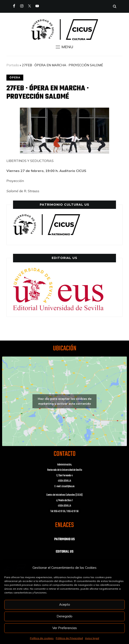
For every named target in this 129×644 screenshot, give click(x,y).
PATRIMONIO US (64, 539)
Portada (13, 65)
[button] (64, 47)
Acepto (65, 604)
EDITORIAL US (65, 552)
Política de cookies (42, 638)
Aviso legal (92, 638)
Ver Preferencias (65, 628)
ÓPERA (15, 77)
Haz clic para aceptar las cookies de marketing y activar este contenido (65, 401)
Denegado (64, 616)
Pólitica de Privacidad (69, 638)
